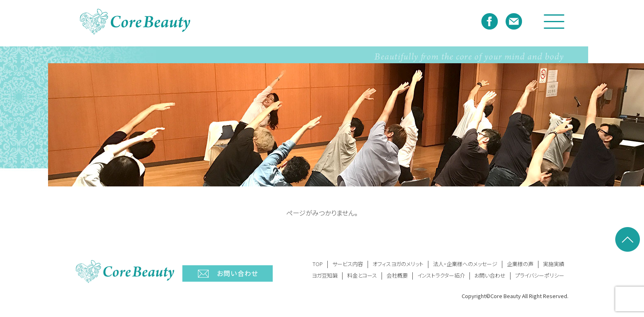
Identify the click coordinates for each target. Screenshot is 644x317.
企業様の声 (520, 264)
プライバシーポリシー (540, 275)
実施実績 (554, 264)
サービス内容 (348, 264)
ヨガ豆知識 (325, 275)
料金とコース (362, 275)
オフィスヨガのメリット (398, 264)
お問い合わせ (490, 275)
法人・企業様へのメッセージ (465, 264)
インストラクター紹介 (441, 275)
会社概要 (397, 275)
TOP (318, 264)
